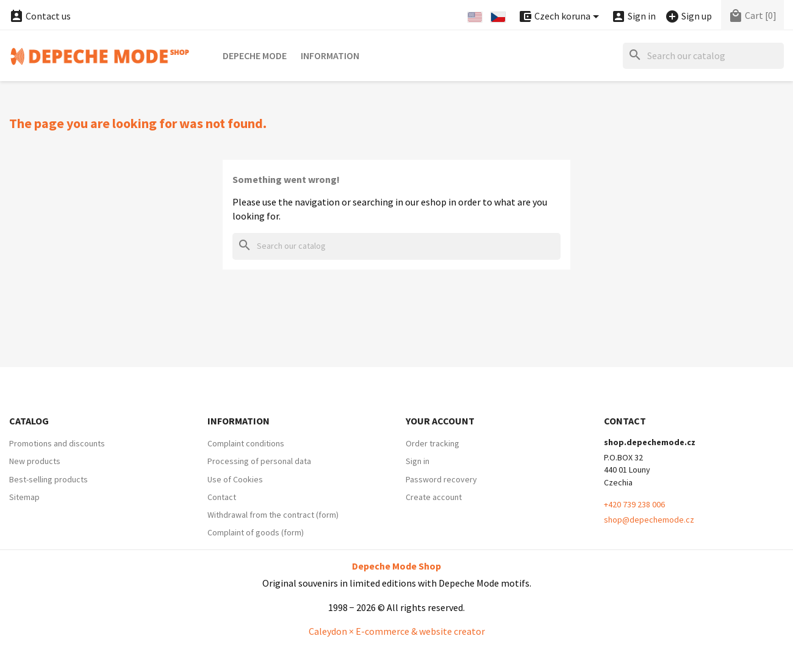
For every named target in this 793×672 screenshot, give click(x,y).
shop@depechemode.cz (649, 520)
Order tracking (432, 443)
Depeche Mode (255, 55)
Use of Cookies (235, 479)
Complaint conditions (246, 443)
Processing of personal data (259, 461)
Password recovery (441, 479)
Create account (434, 497)
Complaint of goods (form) (256, 532)
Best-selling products (48, 479)
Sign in (418, 461)
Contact (222, 497)
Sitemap (24, 497)
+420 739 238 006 (634, 504)
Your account (440, 421)
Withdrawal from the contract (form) (273, 515)
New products (35, 461)
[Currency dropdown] (561, 17)
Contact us (40, 16)
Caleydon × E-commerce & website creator (397, 631)
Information (330, 55)
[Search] (703, 56)
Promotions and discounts (57, 443)
